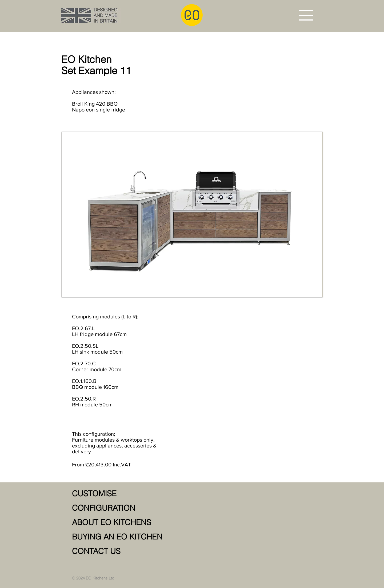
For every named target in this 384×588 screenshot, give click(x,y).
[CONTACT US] (133, 551)
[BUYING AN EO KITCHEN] (133, 537)
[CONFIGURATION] (133, 508)
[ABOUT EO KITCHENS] (133, 523)
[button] (306, 15)
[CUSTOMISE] (133, 494)
